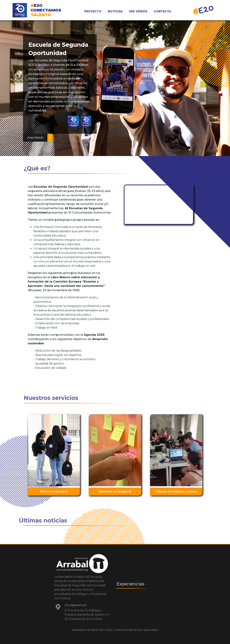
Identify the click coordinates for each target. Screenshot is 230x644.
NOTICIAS (115, 11)
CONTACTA (162, 11)
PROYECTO (93, 11)
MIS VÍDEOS (138, 11)
